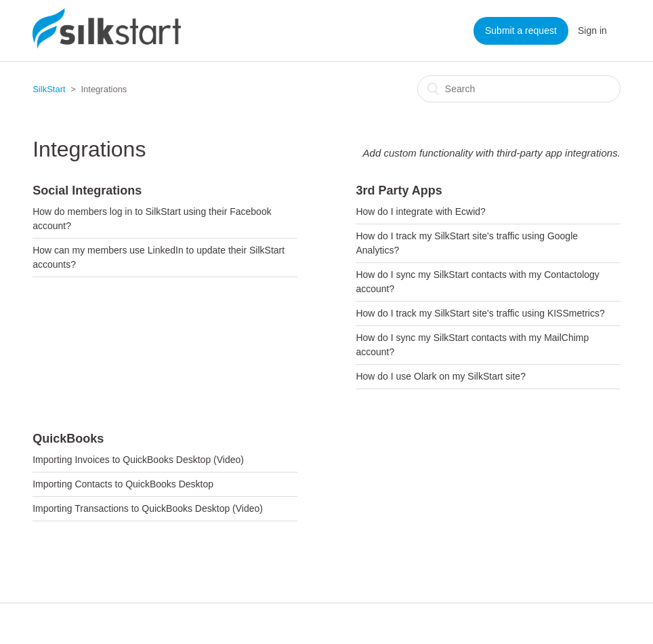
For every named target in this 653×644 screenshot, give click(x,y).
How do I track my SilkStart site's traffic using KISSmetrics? (480, 313)
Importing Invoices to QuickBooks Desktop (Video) (138, 460)
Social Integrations (87, 190)
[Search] (519, 89)
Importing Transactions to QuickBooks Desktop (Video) (148, 508)
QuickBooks (68, 439)
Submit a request (521, 31)
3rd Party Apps (399, 190)
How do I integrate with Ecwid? (420, 212)
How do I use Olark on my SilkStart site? (441, 376)
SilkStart (49, 89)
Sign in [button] (592, 31)
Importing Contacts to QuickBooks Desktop (123, 484)
